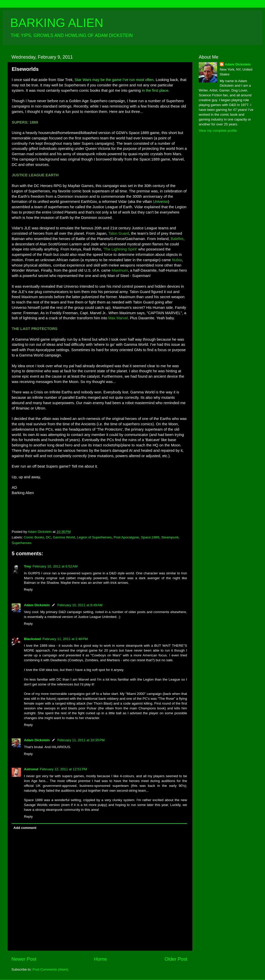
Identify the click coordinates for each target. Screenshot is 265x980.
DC (48, 537)
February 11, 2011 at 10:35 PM (81, 740)
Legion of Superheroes (94, 537)
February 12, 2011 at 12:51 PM (63, 769)
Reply (28, 590)
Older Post (176, 959)
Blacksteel (32, 639)
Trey (28, 566)
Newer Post (24, 959)
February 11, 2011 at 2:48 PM (65, 639)
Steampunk (170, 537)
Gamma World (64, 537)
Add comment (25, 828)
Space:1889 (150, 537)
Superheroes (22, 543)
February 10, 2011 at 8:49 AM (80, 605)
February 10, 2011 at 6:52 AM (55, 566)
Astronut (31, 769)
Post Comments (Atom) (50, 969)
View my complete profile (218, 131)
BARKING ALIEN (57, 23)
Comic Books (34, 537)
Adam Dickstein (37, 605)
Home (100, 959)
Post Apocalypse (126, 537)
